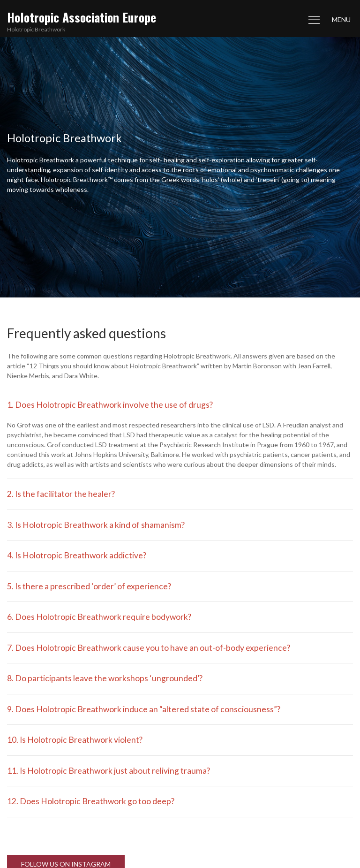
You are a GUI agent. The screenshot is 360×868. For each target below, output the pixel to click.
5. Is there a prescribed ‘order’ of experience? (89, 586)
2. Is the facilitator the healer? (61, 494)
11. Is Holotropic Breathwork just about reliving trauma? (109, 771)
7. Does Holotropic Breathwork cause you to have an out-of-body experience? (149, 648)
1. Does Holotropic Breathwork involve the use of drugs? (110, 405)
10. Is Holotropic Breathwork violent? (75, 740)
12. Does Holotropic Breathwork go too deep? (91, 801)
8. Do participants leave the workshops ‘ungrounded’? (105, 678)
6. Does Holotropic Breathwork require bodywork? (99, 617)
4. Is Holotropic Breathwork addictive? (77, 555)
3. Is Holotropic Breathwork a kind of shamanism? (96, 525)
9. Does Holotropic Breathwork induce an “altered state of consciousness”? (144, 709)
